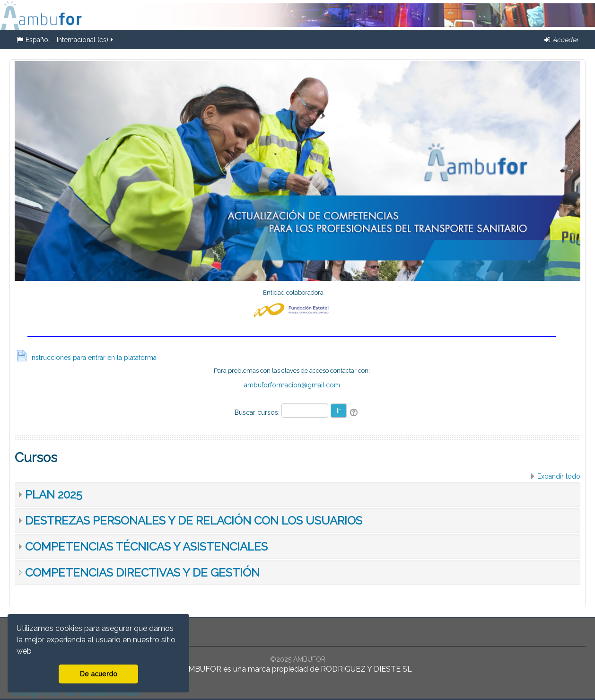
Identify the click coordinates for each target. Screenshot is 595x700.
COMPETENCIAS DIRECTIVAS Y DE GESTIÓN (142, 573)
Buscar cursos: (258, 412)
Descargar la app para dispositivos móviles (75, 694)
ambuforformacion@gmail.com (292, 385)
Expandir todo (559, 476)
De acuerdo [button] (99, 674)
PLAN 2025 (54, 494)
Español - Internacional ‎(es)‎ (66, 40)
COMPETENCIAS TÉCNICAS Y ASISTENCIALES (146, 547)
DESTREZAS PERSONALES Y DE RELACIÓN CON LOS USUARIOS (194, 521)
